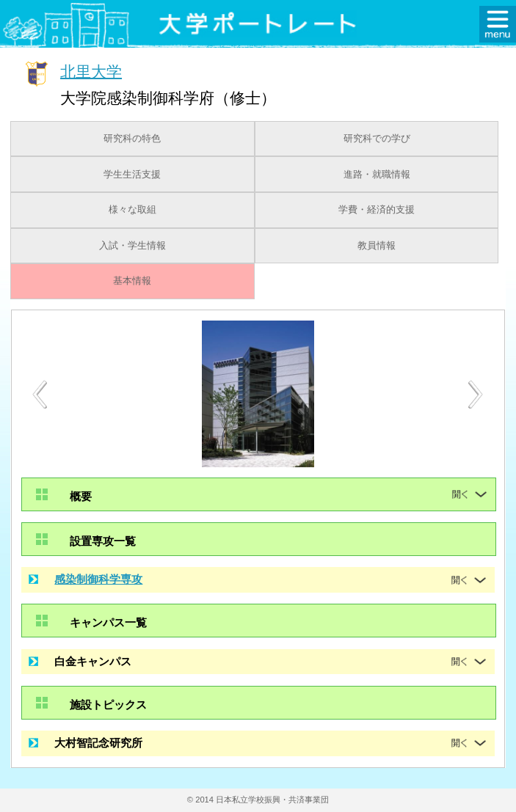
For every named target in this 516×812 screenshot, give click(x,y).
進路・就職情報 (377, 175)
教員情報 (377, 246)
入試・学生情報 (132, 246)
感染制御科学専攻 (98, 579)
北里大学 (91, 71)
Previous (40, 394)
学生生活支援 (132, 175)
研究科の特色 (132, 139)
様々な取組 (132, 210)
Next (476, 395)
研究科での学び (377, 139)
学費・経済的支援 (377, 210)
